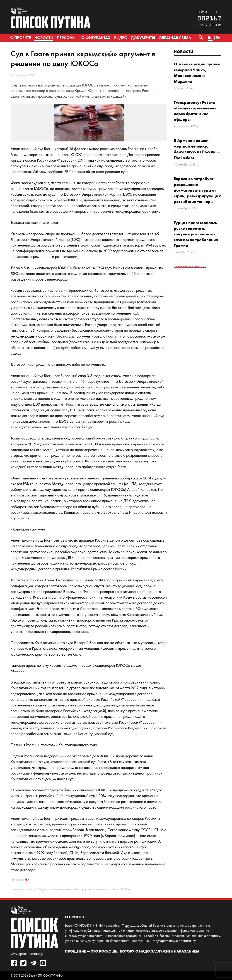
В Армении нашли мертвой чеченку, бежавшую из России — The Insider (197, 149)
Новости (184, 52)
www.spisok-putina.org (27, 954)
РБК (27, 880)
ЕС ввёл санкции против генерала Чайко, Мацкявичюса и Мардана (197, 73)
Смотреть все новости (190, 266)
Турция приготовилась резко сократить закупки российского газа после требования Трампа (196, 234)
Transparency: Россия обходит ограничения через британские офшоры (195, 111)
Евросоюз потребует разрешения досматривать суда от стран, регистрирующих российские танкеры (197, 190)
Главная (16, 889)
